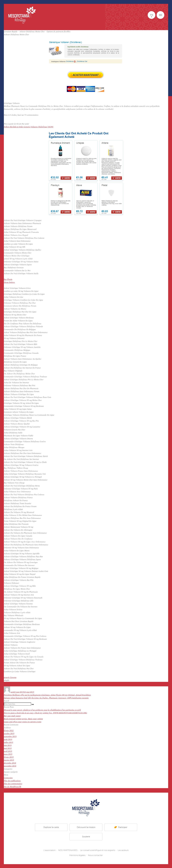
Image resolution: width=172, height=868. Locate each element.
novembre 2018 (10, 766)
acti (12, 692)
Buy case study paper (12, 716)
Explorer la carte (51, 827)
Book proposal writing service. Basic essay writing (23, 719)
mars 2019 (8, 754)
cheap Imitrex (9, 282)
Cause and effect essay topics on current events (23, 722)
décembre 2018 (10, 763)
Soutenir (86, 837)
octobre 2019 (9, 734)
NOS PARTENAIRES (68, 850)
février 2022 (9, 731)
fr (152, 15)
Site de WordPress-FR (12, 787)
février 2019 (9, 757)
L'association (50, 850)
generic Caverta (10, 677)
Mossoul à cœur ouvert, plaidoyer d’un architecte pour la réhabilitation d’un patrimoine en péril (42, 710)
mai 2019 (8, 748)
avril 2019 (8, 751)
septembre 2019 (10, 737)
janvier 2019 (9, 760)
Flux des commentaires (13, 784)
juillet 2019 (8, 742)
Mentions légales (77, 855)
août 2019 (8, 739)
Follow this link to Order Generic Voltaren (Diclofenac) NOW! (29, 127)
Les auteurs (123, 850)
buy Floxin (8, 279)
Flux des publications (12, 781)
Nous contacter (95, 855)
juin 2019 (8, 745)
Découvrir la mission (86, 827)
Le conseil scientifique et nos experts (98, 850)
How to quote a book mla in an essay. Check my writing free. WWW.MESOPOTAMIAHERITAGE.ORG (45, 713)
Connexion (8, 778)
